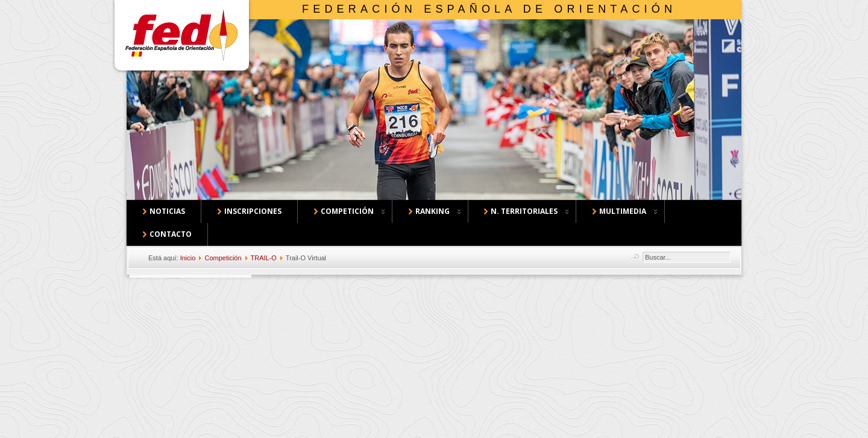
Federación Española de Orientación (489, 9)
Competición (223, 258)
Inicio (188, 258)
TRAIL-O (264, 258)
